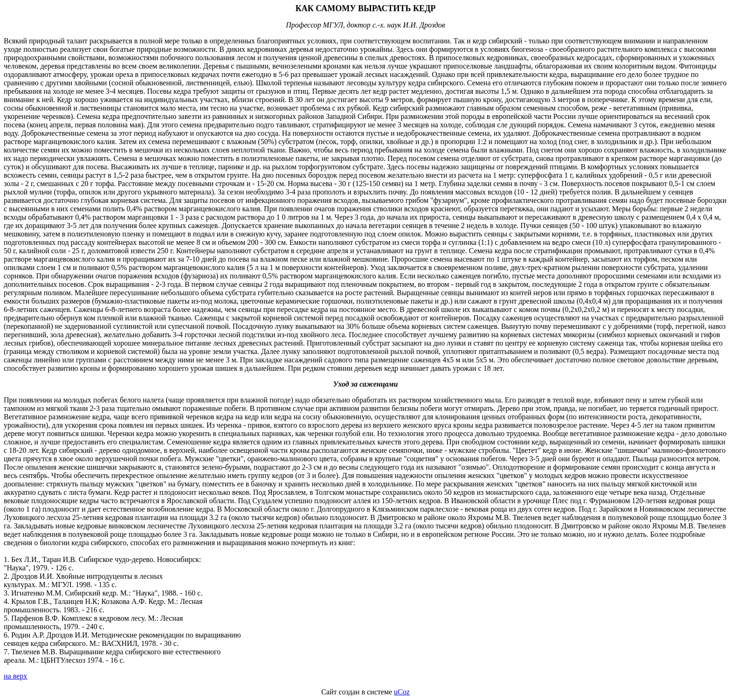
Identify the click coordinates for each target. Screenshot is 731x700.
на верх (15, 676)
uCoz (402, 692)
